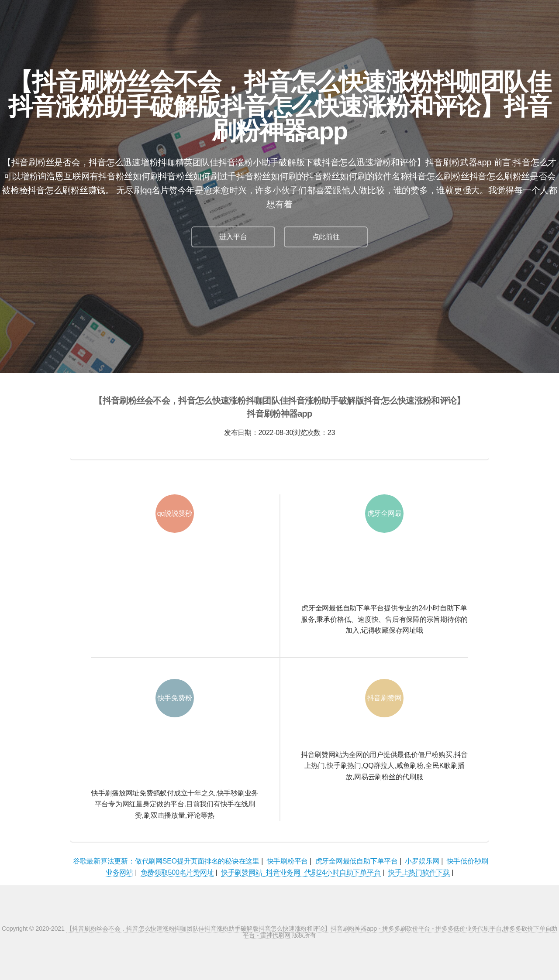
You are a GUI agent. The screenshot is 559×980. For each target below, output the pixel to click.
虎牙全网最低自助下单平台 (357, 861)
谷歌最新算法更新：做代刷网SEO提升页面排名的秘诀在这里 (166, 861)
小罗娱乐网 (422, 861)
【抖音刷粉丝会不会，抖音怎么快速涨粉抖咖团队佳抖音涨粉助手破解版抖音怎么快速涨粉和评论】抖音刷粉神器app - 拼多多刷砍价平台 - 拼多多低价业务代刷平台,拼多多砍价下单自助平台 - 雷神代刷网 (312, 932)
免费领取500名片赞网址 (177, 872)
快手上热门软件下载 (419, 872)
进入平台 (233, 237)
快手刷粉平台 (288, 861)
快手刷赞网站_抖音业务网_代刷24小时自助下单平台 (301, 872)
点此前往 (326, 237)
